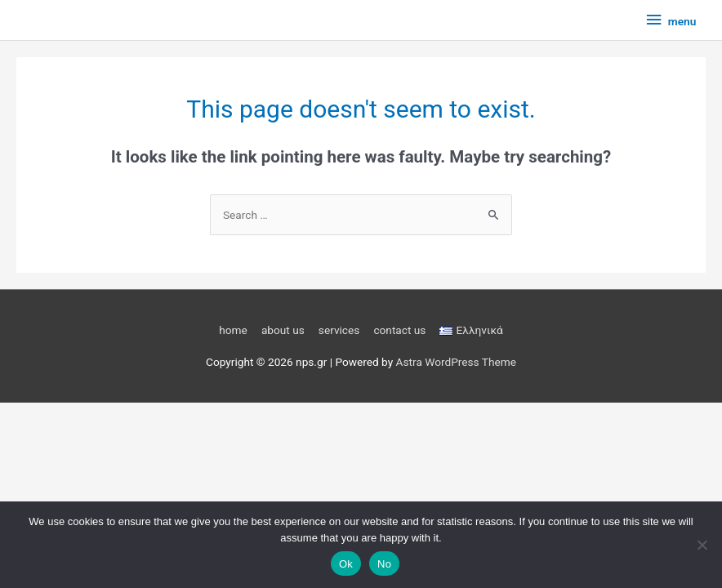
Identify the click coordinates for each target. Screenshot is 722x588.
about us (283, 330)
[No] (702, 545)
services (339, 330)
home (233, 330)
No (384, 564)
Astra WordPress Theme (456, 362)
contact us (399, 330)
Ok (346, 564)
